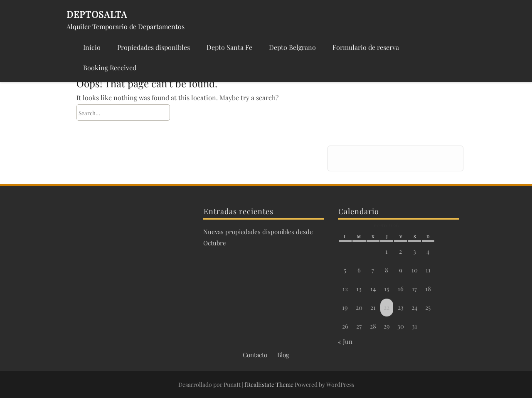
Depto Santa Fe (229, 47)
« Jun (345, 341)
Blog (283, 355)
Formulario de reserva (366, 47)
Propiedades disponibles (154, 47)
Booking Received (110, 68)
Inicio (92, 47)
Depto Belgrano (292, 47)
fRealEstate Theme (270, 384)
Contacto (255, 355)
